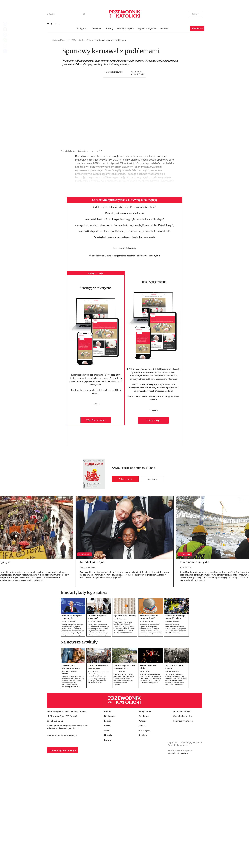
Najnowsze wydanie (147, 28)
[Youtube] (48, 24)
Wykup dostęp (153, 420)
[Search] (47, 14)
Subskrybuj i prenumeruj (62, 750)
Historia (108, 735)
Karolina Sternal (119, 671)
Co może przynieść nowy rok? (97, 617)
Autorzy (109, 28)
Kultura (108, 740)
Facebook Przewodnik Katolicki (62, 735)
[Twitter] (55, 24)
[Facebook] (52, 24)
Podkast (164, 28)
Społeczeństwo (86, 40)
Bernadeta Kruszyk (172, 671)
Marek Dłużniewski (113, 72)
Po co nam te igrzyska (195, 562)
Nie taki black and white (148, 667)
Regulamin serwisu (182, 711)
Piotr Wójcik (186, 567)
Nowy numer (145, 711)
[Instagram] (59, 24)
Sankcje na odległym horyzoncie (72, 617)
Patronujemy (145, 730)
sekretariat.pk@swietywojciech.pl (63, 728)
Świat (107, 730)
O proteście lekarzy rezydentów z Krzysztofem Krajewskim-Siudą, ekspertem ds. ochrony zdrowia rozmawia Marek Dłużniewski (176, 629)
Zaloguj (195, 14)
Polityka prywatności (183, 721)
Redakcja (143, 735)
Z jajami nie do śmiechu (125, 615)
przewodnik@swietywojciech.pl (69, 726)
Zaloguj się (131, 248)
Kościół (108, 711)
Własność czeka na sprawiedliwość (149, 617)
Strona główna (59, 40)
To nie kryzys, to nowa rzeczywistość (124, 667)
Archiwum (152, 479)
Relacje (108, 721)
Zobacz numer (125, 479)
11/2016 (151, 468)
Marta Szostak (145, 671)
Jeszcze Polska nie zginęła (174, 667)
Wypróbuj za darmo (96, 420)
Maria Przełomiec (88, 567)
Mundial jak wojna (92, 562)
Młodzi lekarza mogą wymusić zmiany (175, 617)
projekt (178, 753)
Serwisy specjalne (125, 28)
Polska (107, 726)
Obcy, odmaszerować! (98, 665)
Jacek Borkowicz (94, 669)
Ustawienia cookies (182, 716)
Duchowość (110, 716)
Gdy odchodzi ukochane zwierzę (71, 667)
